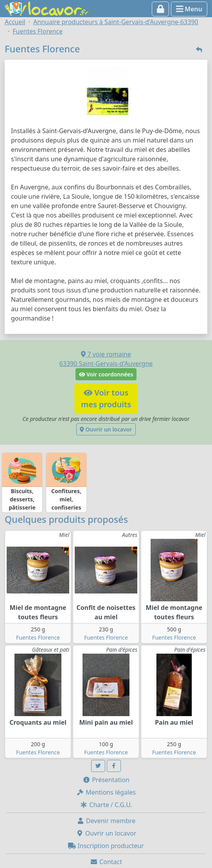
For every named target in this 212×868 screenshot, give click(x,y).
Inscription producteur (106, 846)
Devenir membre (106, 821)
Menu (189, 9)
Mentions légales (106, 792)
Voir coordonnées (106, 374)
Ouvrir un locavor (106, 429)
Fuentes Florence (38, 637)
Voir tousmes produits (106, 398)
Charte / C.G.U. (106, 805)
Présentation (106, 780)
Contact (106, 862)
